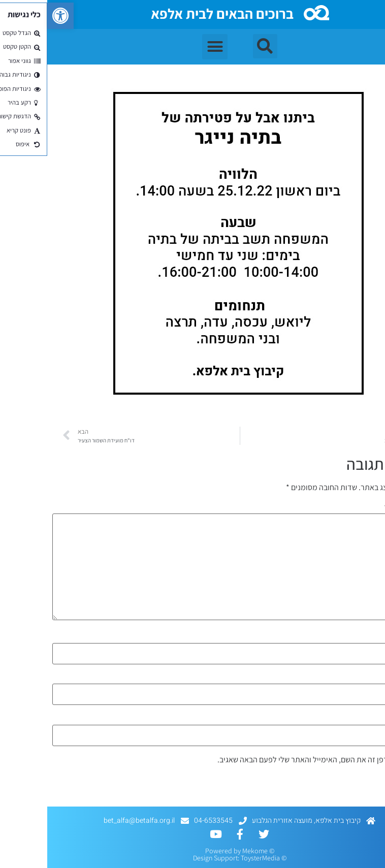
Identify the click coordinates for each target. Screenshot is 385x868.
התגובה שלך (358, 508)
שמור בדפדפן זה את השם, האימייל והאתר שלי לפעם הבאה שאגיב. (271, 760)
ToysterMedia (213, 858)
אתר (373, 719)
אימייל (367, 678)
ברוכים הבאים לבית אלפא (175, 13)
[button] (13, 16)
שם (373, 637)
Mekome (208, 851)
